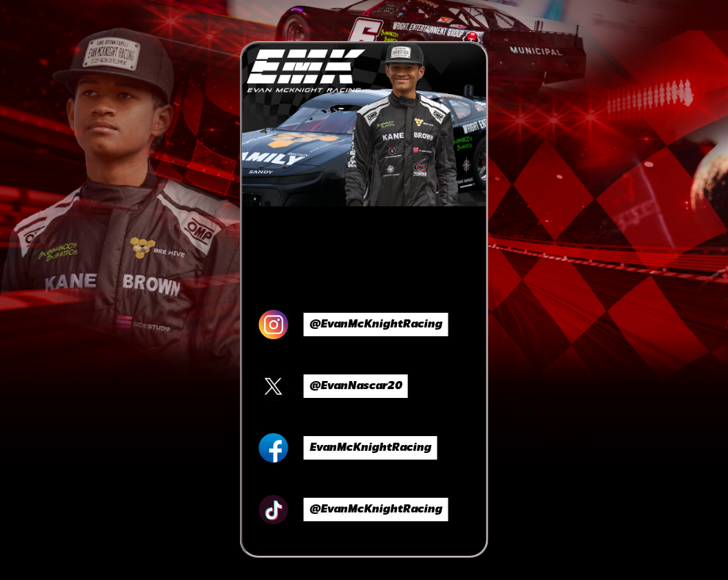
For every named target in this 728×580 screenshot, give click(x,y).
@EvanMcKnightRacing (376, 325)
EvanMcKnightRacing (371, 448)
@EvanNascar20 (356, 386)
